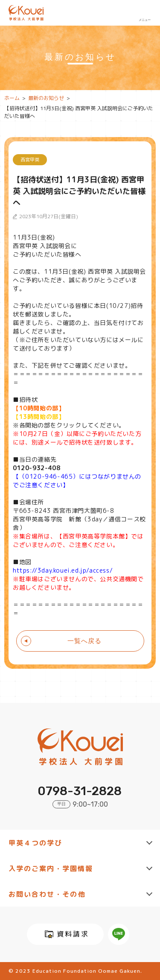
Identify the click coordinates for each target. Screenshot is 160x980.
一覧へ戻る (84, 641)
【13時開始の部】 (39, 417)
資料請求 (73, 934)
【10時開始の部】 (39, 408)
